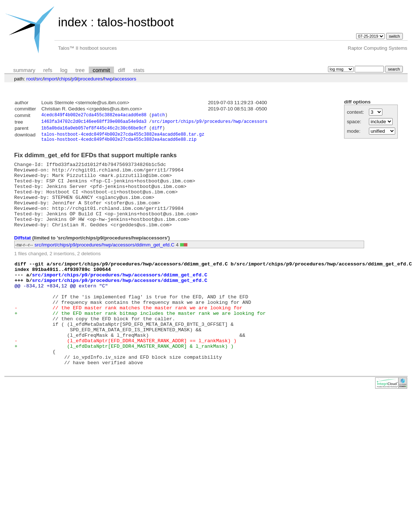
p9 (74, 79)
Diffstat (23, 255)
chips (64, 79)
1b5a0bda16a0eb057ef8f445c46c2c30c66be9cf (94, 130)
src (39, 79)
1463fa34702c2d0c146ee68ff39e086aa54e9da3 (94, 123)
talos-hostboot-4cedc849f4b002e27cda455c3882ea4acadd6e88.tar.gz (123, 137)
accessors (125, 79)
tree (80, 70)
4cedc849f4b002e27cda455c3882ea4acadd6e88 (94, 116)
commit (101, 70)
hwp (108, 79)
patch (158, 116)
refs (48, 70)
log (64, 70)
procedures (90, 79)
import (51, 79)
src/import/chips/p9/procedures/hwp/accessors (209, 123)
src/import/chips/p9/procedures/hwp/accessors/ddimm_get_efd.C (105, 262)
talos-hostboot (135, 22)
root (30, 79)
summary (24, 70)
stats (139, 70)
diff (121, 70)
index (73, 22)
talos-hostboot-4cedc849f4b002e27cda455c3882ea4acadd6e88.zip (119, 143)
